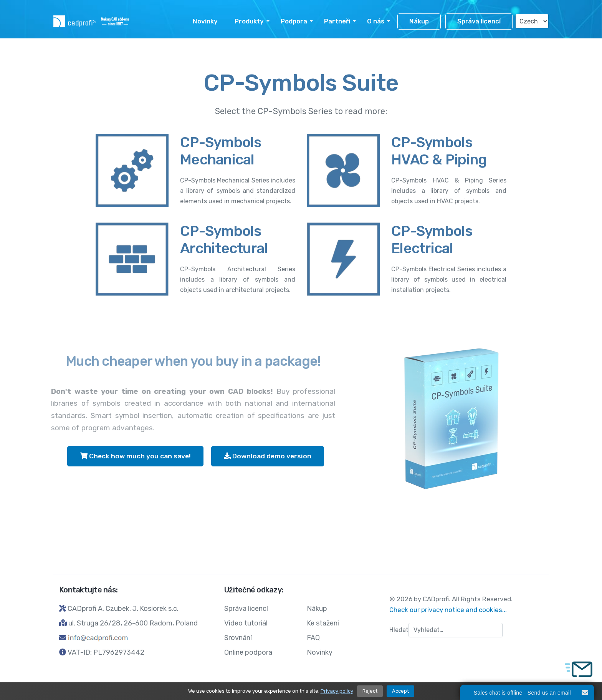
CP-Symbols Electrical (432, 240)
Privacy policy (337, 691)
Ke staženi (323, 623)
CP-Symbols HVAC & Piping (439, 151)
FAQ (313, 638)
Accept (400, 691)
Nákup (419, 21)
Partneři (337, 21)
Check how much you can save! (135, 456)
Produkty (249, 21)
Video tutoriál (246, 623)
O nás (376, 21)
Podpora (294, 21)
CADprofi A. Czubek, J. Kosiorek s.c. (123, 609)
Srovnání (238, 638)
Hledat (399, 630)
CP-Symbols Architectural (224, 240)
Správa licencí (479, 21)
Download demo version (268, 456)
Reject (370, 691)
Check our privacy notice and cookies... (448, 610)
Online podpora (248, 652)
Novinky (205, 21)
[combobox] (456, 630)
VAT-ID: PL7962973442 (106, 652)
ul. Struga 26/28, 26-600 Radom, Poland (133, 623)
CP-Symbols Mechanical (221, 151)
